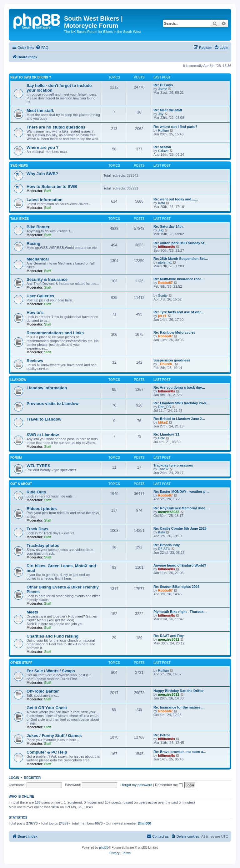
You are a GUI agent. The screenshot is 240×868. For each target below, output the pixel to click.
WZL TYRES (38, 466)
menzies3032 (169, 512)
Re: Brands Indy (167, 545)
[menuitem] (42, 48)
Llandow (18, 380)
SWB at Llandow (43, 435)
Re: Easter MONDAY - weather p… (181, 492)
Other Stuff (21, 663)
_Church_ (166, 364)
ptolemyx (165, 262)
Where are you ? (43, 147)
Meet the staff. (40, 111)
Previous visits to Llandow (52, 404)
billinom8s (167, 247)
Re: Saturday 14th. (169, 226)
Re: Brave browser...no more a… (180, 752)
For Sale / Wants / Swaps (51, 671)
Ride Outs (36, 492)
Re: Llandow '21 (166, 434)
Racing (33, 243)
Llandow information (47, 388)
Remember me (169, 785)
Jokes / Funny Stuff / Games (54, 736)
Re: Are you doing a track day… (179, 387)
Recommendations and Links (55, 333)
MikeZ (163, 422)
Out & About (21, 484)
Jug (161, 230)
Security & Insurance (47, 279)
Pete (162, 438)
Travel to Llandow (44, 419)
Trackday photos (43, 545)
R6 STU (164, 549)
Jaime (163, 89)
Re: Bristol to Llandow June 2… (179, 419)
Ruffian (164, 130)
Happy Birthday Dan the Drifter (179, 691)
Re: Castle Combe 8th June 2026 (180, 528)
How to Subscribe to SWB (52, 187)
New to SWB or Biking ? (31, 77)
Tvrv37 (163, 469)
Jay (161, 114)
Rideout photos (42, 509)
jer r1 (162, 316)
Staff (47, 191)
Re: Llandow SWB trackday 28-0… (181, 403)
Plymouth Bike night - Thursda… (180, 612)
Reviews (35, 361)
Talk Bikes (20, 219)
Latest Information (45, 200)
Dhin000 (145, 823)
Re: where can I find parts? (175, 127)
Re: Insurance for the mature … (179, 707)
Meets (32, 612)
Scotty (163, 295)
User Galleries (40, 296)
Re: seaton (162, 147)
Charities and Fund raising (52, 636)
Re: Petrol (162, 735)
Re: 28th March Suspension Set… (181, 259)
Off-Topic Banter (43, 691)
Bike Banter (38, 227)
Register (32, 778)
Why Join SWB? (42, 174)
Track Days (37, 529)
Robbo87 (165, 283)
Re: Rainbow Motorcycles (174, 332)
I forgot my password (136, 785)
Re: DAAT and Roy (169, 636)
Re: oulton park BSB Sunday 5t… (181, 243)
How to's (35, 313)
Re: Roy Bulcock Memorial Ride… (181, 508)
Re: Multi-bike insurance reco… (179, 279)
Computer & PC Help (47, 752)
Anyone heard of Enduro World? (180, 565)
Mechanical (38, 259)
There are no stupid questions (56, 127)
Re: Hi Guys (163, 85)
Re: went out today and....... (176, 199)
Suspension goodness (172, 360)
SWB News (19, 166)
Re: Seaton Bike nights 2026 (176, 587)
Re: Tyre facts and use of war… (179, 312)
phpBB (104, 848)
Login (14, 778)
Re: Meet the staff (168, 110)
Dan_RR (165, 407)
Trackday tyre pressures (173, 465)
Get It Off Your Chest (47, 708)
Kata (162, 203)
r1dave (163, 151)
